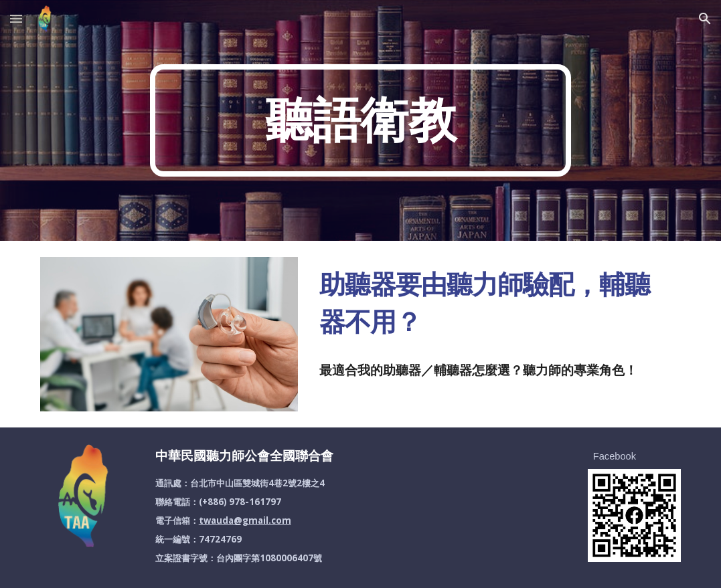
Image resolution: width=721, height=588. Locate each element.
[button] (16, 18)
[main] (360, 120)
